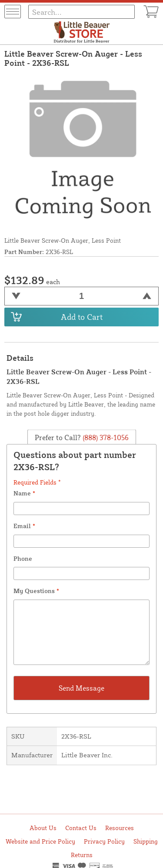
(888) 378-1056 (105, 437)
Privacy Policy (104, 841)
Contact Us (81, 828)
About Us (43, 828)
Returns (82, 855)
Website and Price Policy (40, 841)
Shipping (146, 841)
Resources (120, 828)
